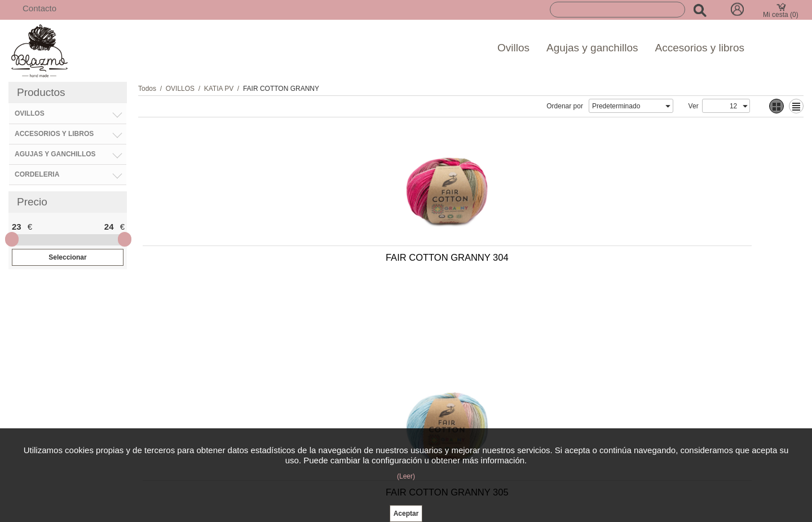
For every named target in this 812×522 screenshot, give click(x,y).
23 (17, 227)
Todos (147, 89)
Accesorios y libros (700, 48)
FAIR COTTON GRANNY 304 (219, 262)
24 (109, 227)
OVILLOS (180, 89)
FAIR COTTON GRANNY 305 (381, 262)
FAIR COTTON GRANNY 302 (542, 262)
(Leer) (406, 476)
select (668, 106)
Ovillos (513, 48)
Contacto (39, 8)
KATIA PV (219, 89)
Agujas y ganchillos (592, 48)
